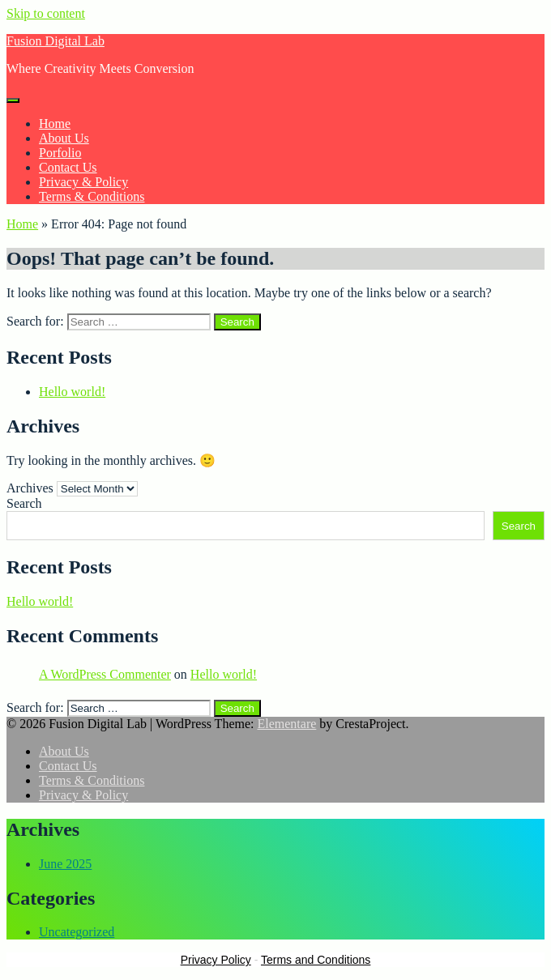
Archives (30, 488)
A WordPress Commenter (105, 674)
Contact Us (68, 167)
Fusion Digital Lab (56, 41)
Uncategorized (77, 932)
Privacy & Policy (83, 182)
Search (24, 503)
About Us (64, 138)
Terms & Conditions (92, 196)
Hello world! (72, 392)
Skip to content (46, 13)
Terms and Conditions (316, 960)
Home (55, 124)
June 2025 (65, 864)
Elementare (286, 724)
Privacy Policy (216, 960)
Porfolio (60, 153)
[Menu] (13, 100)
